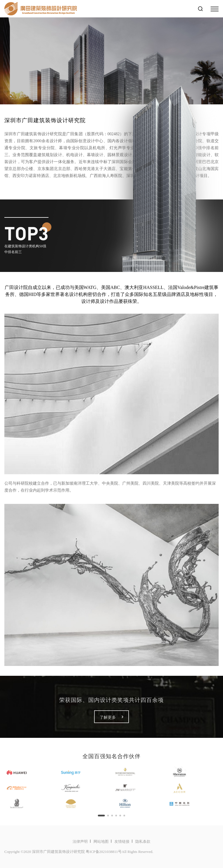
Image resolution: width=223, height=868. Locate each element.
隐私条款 (143, 841)
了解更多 (111, 720)
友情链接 (122, 841)
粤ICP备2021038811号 (104, 852)
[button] (101, 818)
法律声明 (80, 841)
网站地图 (101, 841)
